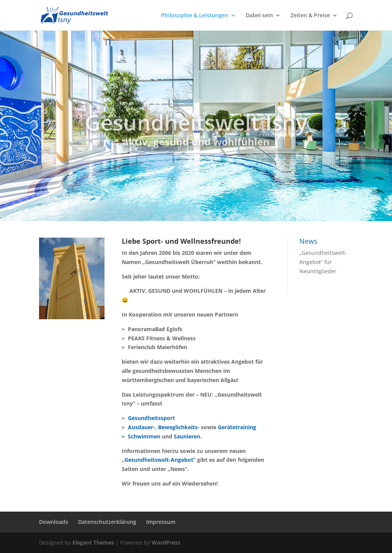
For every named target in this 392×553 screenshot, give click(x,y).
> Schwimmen (141, 436)
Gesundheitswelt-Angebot (159, 460)
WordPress (166, 542)
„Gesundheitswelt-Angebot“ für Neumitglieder (323, 262)
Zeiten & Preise (310, 16)
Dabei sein (259, 16)
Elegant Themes (93, 542)
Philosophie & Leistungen (195, 16)
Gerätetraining (237, 427)
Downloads (54, 522)
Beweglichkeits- (179, 427)
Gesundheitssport (151, 418)
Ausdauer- (141, 427)
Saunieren (187, 436)
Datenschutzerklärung (107, 522)
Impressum (161, 522)
